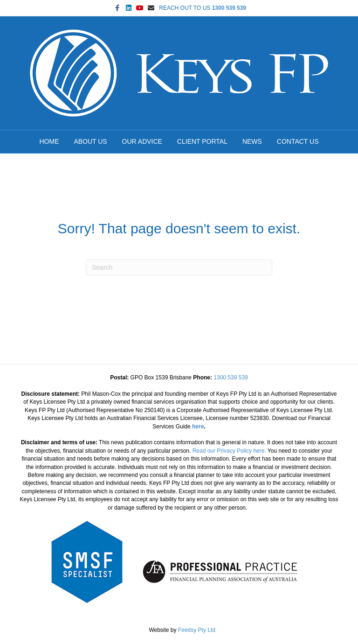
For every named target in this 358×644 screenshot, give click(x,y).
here (198, 427)
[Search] (179, 267)
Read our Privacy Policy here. (229, 451)
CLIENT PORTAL (202, 141)
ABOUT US (90, 141)
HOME (49, 141)
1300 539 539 (229, 8)
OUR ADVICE (142, 141)
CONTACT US (298, 141)
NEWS (252, 141)
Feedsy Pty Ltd (197, 630)
